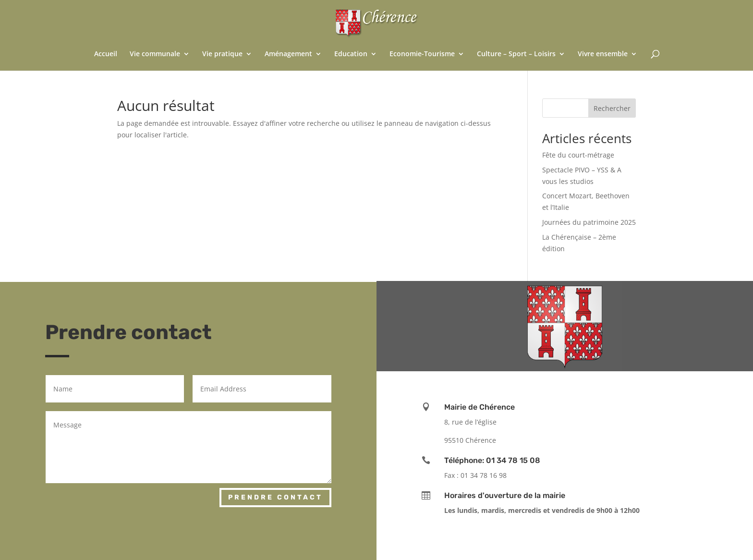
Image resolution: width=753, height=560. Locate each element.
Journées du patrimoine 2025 (589, 222)
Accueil (106, 54)
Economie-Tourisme (422, 54)
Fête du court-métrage (578, 155)
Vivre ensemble (603, 54)
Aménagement (288, 54)
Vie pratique (222, 54)
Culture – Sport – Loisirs (516, 54)
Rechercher (612, 108)
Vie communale (155, 54)
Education (351, 54)
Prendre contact (275, 497)
